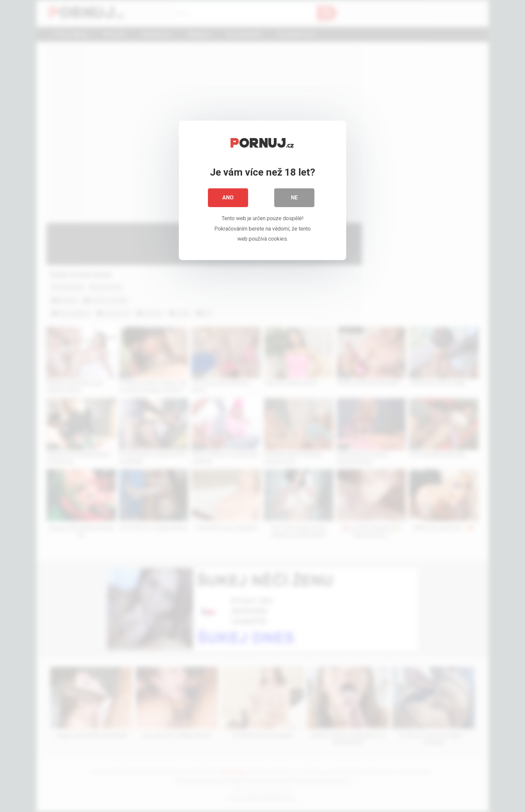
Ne (294, 198)
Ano (228, 198)
